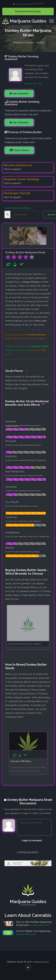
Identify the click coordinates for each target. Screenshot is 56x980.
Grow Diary (39, 339)
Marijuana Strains (23, 42)
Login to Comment (32, 840)
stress (37, 321)
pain (44, 321)
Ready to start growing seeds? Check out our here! (27, 350)
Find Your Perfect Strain (28, 12)
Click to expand (12, 169)
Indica (41, 42)
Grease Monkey (31, 282)
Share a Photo (21, 150)
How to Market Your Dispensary (34, 931)
